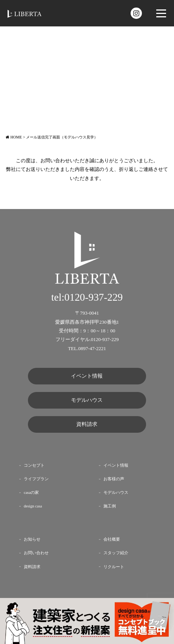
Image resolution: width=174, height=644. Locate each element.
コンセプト (34, 465)
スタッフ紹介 (116, 553)
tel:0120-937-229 (87, 297)
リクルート (114, 567)
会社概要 (112, 539)
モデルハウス (87, 400)
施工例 (110, 506)
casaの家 (31, 493)
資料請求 (87, 424)
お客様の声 (114, 479)
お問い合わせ (36, 553)
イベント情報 (87, 376)
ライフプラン (36, 479)
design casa (33, 506)
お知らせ (32, 539)
